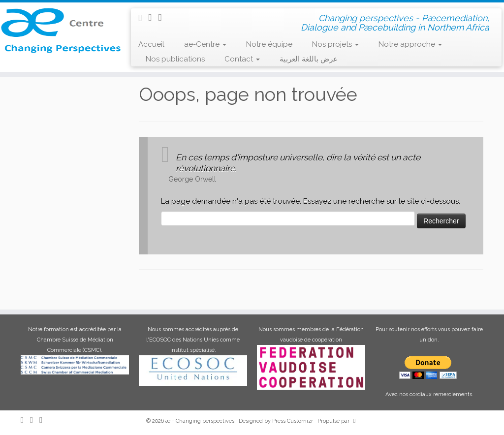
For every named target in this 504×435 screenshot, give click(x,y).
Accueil (151, 44)
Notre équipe (269, 44)
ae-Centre (205, 44)
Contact (242, 59)
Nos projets (335, 44)
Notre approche (410, 44)
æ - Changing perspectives (200, 421)
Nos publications (175, 59)
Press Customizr (293, 421)
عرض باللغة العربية (309, 59)
